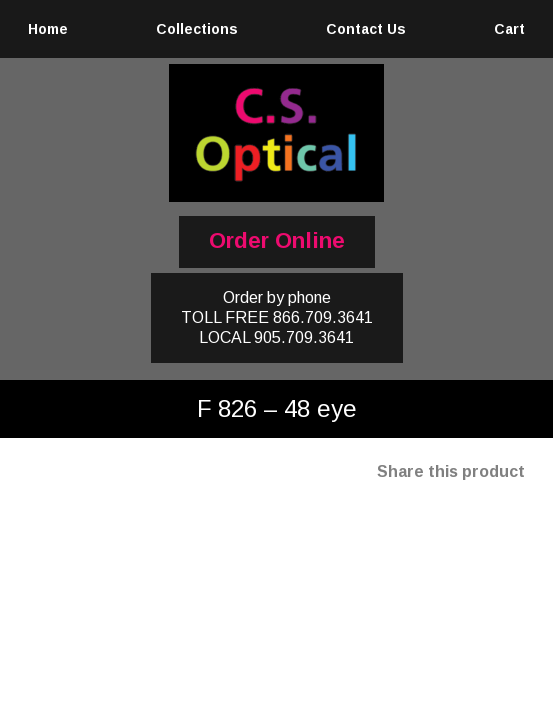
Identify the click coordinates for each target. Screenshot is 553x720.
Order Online (277, 240)
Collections (197, 29)
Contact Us (366, 29)
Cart (509, 29)
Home (48, 29)
